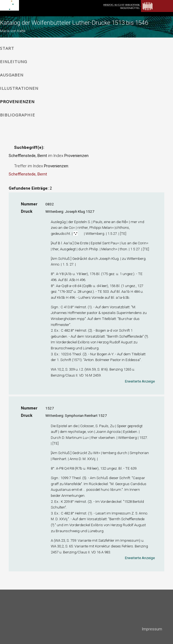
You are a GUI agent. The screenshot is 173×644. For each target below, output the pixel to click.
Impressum (152, 629)
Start (7, 48)
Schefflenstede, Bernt (28, 174)
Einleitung (14, 61)
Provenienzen (17, 101)
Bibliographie (18, 115)
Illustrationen (19, 88)
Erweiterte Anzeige (140, 381)
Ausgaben (12, 75)
